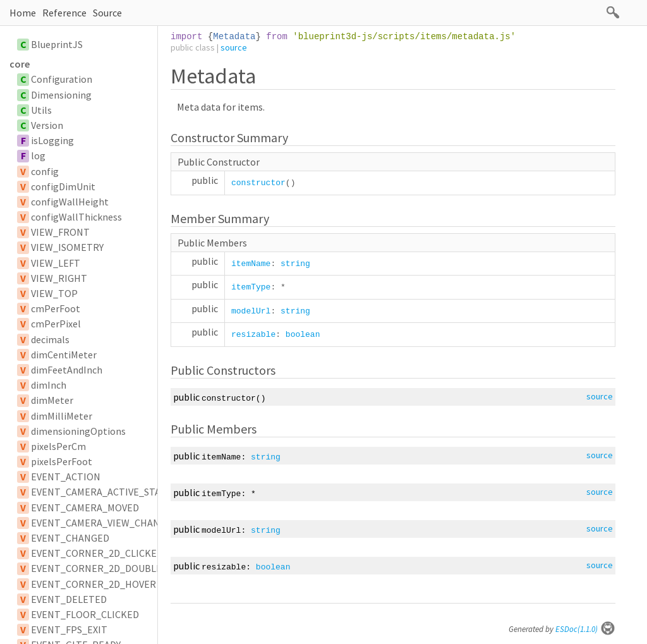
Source (107, 13)
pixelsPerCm (58, 446)
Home (23, 13)
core (20, 64)
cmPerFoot (56, 308)
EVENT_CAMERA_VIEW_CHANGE (101, 523)
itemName (251, 264)
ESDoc (585, 629)
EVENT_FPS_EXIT (69, 629)
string (295, 264)
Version (47, 125)
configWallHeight (70, 202)
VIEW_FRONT (60, 232)
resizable (253, 335)
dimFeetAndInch (67, 370)
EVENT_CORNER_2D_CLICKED (97, 553)
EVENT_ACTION (66, 477)
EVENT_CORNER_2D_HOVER (94, 584)
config (45, 171)
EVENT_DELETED (69, 599)
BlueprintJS (57, 44)
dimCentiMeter (64, 355)
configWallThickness (76, 217)
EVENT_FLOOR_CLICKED (85, 614)
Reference (64, 13)
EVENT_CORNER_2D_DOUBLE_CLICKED (118, 568)
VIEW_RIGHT (59, 278)
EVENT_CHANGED (70, 538)
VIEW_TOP (54, 293)
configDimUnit (63, 186)
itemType (251, 287)
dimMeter (52, 400)
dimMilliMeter (62, 416)
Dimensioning (61, 95)
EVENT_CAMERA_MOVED (85, 507)
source (234, 47)
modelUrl (251, 311)
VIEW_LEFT (56, 263)
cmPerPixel (56, 324)
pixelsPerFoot (62, 461)
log (38, 155)
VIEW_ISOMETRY (67, 247)
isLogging (52, 140)
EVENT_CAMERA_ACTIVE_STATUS (104, 492)
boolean (303, 335)
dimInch (49, 385)
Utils (41, 110)
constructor (258, 183)
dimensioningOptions (78, 431)
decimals (50, 339)
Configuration (62, 79)
